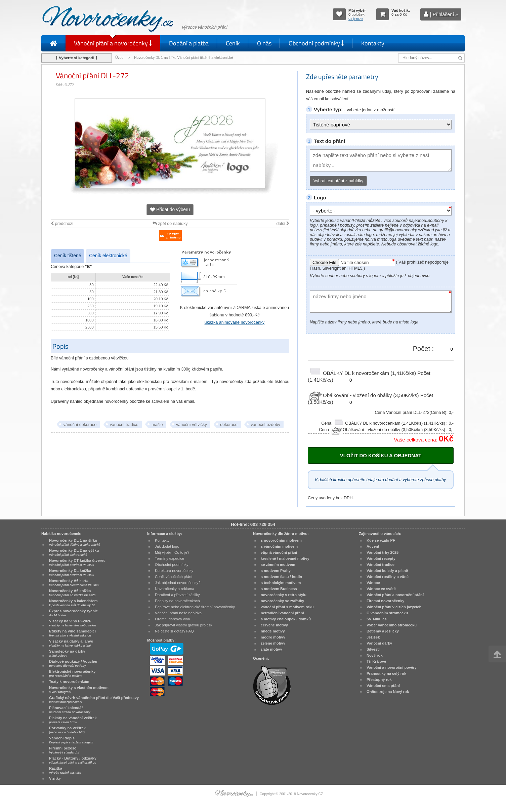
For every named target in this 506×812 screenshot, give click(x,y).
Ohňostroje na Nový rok (388, 692)
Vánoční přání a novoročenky (113, 43)
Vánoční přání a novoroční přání (395, 595)
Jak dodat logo (167, 546)
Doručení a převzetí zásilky (177, 595)
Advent (373, 546)
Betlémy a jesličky (383, 631)
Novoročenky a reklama (175, 589)
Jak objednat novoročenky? (178, 583)
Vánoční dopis (71, 740)
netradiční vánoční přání (282, 613)
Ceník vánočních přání (174, 577)
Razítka (65, 770)
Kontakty (373, 43)
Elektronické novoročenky (72, 673)
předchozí (62, 224)
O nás (264, 43)
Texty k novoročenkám (69, 682)
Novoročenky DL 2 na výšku (74, 552)
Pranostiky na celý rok (386, 673)
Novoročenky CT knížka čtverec (77, 563)
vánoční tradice (124, 425)
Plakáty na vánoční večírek (73, 720)
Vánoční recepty (381, 558)
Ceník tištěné (68, 256)
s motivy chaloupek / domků (286, 619)
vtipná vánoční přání (279, 552)
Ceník (233, 43)
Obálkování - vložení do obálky (364, 395)
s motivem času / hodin (281, 577)
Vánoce (373, 583)
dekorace (229, 425)
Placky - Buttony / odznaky (73, 760)
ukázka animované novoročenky (235, 322)
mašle (157, 425)
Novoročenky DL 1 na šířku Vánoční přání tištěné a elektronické (184, 58)
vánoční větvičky (192, 425)
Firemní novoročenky (386, 601)
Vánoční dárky (379, 643)
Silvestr (373, 649)
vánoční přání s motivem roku (287, 607)
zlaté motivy (271, 649)
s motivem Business (279, 589)
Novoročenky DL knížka (72, 573)
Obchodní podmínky (316, 43)
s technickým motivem (281, 583)
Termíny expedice (170, 558)
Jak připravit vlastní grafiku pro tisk (184, 625)
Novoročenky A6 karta (74, 583)
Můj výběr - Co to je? (172, 552)
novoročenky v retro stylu (284, 595)
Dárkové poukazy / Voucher (73, 663)
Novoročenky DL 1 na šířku (75, 542)
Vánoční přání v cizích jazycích (394, 607)
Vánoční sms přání (383, 686)
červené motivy (274, 625)
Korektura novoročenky (174, 571)
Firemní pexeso (64, 750)
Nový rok (375, 655)
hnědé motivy (273, 631)
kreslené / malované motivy (285, 558)
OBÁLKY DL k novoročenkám (363, 373)
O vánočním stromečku (387, 613)
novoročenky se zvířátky (282, 601)
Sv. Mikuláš (377, 619)
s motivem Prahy (276, 571)
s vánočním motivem (279, 546)
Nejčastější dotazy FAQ (174, 631)
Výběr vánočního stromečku (392, 625)
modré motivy (273, 637)
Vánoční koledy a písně (387, 571)
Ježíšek (373, 637)
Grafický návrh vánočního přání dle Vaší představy (94, 700)
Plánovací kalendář (70, 710)
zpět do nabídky (170, 224)
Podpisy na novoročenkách (177, 601)
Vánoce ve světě (381, 589)
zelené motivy (273, 643)
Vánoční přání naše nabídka (178, 613)
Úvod (119, 58)
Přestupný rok (379, 680)
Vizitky (55, 778)
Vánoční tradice (381, 565)
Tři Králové (376, 661)
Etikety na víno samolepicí (72, 633)
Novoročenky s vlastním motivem (79, 690)
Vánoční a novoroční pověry (392, 667)
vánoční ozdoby (265, 425)
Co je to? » (356, 19)
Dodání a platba (189, 43)
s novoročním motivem (281, 540)
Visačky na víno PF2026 (73, 623)
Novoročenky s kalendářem (73, 603)
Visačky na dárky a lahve (71, 643)
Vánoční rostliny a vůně (388, 577)
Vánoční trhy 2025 (383, 552)
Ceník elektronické (108, 256)
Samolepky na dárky (67, 653)
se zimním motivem (278, 565)
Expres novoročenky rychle (73, 613)
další (283, 224)
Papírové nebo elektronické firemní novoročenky (195, 607)
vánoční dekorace (80, 425)
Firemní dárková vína (173, 619)
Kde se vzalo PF (381, 540)
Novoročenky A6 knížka (72, 593)
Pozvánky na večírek (67, 730)
